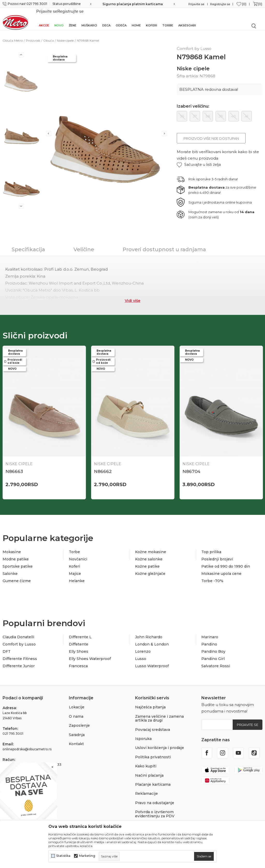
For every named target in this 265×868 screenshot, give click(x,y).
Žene (73, 19)
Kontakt (76, 738)
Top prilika (211, 546)
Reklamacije (146, 788)
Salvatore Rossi (216, 660)
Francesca (78, 660)
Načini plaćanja (149, 770)
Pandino (209, 639)
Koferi (152, 19)
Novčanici (78, 553)
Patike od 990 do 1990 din (226, 561)
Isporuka (143, 733)
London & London (152, 639)
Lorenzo (143, 646)
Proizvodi (33, 35)
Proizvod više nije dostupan (211, 133)
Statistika (63, 856)
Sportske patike (18, 561)
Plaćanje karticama (153, 779)
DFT (7, 646)
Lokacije (77, 701)
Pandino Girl (213, 653)
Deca (106, 19)
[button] (199, 159)
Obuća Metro (13, 35)
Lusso (141, 653)
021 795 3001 (13, 728)
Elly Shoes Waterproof (90, 653)
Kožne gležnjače (150, 568)
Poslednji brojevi (217, 553)
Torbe (168, 19)
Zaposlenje (79, 720)
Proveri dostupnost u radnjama (164, 244)
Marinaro (210, 631)
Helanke (77, 575)
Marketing (87, 856)
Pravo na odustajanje (155, 797)
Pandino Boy (213, 646)
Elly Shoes (79, 646)
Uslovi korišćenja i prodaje (160, 742)
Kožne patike (147, 561)
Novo (59, 19)
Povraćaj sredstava (153, 724)
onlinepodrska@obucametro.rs (27, 743)
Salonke (10, 568)
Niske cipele (65, 35)
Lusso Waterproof (152, 660)
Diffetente (79, 639)
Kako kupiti (146, 760)
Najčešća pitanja (150, 701)
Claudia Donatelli (18, 631)
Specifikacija (28, 244)
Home (136, 19)
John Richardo (149, 631)
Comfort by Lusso (19, 639)
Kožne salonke (149, 553)
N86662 (103, 466)
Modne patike (16, 553)
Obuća (49, 35)
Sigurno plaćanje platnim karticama (133, 4)
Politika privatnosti (153, 751)
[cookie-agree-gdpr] (204, 856)
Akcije (44, 19)
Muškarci (89, 19)
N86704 (191, 466)
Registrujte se (220, 4)
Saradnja (77, 729)
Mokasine (12, 546)
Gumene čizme (17, 575)
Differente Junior (19, 660)
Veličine (84, 244)
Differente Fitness (20, 653)
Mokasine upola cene (221, 568)
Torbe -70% (212, 575)
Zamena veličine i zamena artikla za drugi (159, 713)
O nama (76, 711)
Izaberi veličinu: (193, 101)
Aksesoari (187, 19)
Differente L (80, 631)
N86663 (14, 466)
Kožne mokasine (151, 546)
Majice (75, 568)
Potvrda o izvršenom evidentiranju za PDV (155, 808)
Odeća (121, 19)
